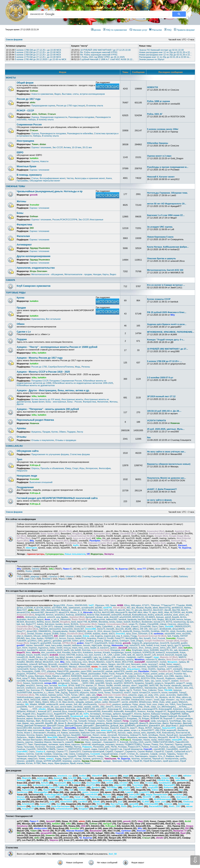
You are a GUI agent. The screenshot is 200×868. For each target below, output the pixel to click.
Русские (154, 747)
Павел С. (68, 569)
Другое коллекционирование (34, 256)
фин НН (179, 756)
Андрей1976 (60, 714)
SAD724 (76, 681)
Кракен (39, 735)
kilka (51, 569)
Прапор (179, 744)
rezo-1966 (169, 676)
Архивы (21, 428)
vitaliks (44, 700)
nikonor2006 (84, 667)
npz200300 (152, 667)
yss (167, 704)
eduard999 (170, 634)
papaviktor (75, 671)
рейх (107, 747)
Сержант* (119, 751)
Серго (32, 751)
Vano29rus (55, 697)
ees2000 (186, 634)
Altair (167, 612)
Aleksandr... (67, 610)
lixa (57, 657)
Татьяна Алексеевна (48, 756)
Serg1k (109, 683)
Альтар (150, 711)
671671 (146, 605)
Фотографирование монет (52, 178)
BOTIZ (169, 622)
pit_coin (76, 674)
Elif (56, 636)
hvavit (163, 645)
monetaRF (140, 662)
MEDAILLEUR (106, 659)
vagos (37, 697)
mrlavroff (33, 664)
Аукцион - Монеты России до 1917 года (40, 358)
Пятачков (51, 747)
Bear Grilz (151, 619)
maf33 (140, 657)
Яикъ (44, 763)
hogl (126, 645)
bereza (180, 619)
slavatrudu (176, 685)
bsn (23, 624)
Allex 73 (147, 612)
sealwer (175, 681)
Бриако (114, 716)
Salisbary (184, 576)
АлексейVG (130, 711)
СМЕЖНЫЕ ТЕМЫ (15, 186)
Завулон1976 (169, 728)
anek (175, 615)
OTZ (43, 671)
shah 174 (80, 685)
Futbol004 (22, 641)
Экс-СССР (57, 147)
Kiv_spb (174, 650)
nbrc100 (120, 664)
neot (128, 664)
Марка (62, 579)
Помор (155, 744)
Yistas (135, 704)
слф (66, 754)
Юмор (68, 468)
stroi (186, 688)
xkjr (80, 704)
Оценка (35, 117)
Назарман (137, 740)
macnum (121, 657)
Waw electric (68, 702)
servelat (53, 685)
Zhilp (140, 707)
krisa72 (45, 655)
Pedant (154, 671)
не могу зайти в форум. (160, 500)
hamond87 (39, 645)
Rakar (48, 676)
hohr (143, 645)
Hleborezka (117, 645)
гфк (184, 721)
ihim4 (25, 648)
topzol (135, 693)
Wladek (33, 704)
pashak (109, 671)
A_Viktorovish (64, 619)
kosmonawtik (172, 652)
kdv (72, 650)
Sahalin (85, 681)
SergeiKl (149, 683)
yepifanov (126, 704)
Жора (141, 728)
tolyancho (84, 693)
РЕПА (114, 747)
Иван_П (83, 730)
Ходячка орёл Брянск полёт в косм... (167, 324)
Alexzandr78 (121, 612)
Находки (97, 274)
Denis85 (110, 629)
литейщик (153, 735)
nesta (144, 664)
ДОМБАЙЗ (130, 726)
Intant (75, 648)
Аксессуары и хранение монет (90, 178)
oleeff (112, 669)
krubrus (80, 655)
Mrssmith (53, 664)
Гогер (126, 721)
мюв (110, 740)
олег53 (148, 742)
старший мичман (109, 754)
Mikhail (38, 662)
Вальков (21, 718)
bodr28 (127, 622)
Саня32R (31, 749)
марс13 (107, 737)
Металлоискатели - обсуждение (47, 274)
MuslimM (75, 664)
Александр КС (115, 709)
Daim (161, 626)
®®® (35, 709)
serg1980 (100, 683)
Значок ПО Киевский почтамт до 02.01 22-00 (161, 50)
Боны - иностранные (56, 402)
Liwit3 (51, 657)
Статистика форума (80, 454)
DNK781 (165, 631)
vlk (118, 700)
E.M (151, 634)
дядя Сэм (29, 579)
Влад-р (107, 718)
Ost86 (37, 671)
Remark (141, 676)
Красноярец (50, 735)
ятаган (80, 763)
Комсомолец (168, 733)
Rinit (19, 678)
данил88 (39, 723)
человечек (146, 759)
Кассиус (122, 733)
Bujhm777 (31, 624)
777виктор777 (168, 605)
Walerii (45, 702)
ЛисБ (144, 735)
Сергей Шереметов (133, 749)
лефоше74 (135, 735)
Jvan (180, 648)
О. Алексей (122, 742)
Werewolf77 (115, 702)
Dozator (39, 634)
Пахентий (86, 744)
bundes (59, 624)
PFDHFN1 (31, 674)
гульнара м (162, 721)
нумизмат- (97, 742)
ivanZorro (105, 648)
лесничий (112, 735)
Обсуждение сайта (28, 451)
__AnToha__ (183, 707)
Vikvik (20, 700)
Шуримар (67, 761)
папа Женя (65, 744)
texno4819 (108, 690)
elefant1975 (47, 636)
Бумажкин (137, 716)
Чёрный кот (158, 759)
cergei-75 (133, 624)
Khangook (115, 650)
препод (187, 744)
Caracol (101, 624)
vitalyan (53, 700)
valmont (45, 697)
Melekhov (139, 659)
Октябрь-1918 (136, 742)
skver (158, 569)
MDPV (90, 659)
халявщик (22, 759)
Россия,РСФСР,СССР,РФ (65, 220)
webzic (98, 702)
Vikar (178, 697)
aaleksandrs (74, 608)
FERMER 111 (51, 638)
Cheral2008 (153, 624)
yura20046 (22, 707)
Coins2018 (80, 626)
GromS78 (165, 643)
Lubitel (78, 657)
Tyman (74, 695)
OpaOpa (161, 669)
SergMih (21, 685)
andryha (168, 615)
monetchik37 (152, 662)
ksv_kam (89, 655)
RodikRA (52, 678)
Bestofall (46, 579)
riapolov (179, 676)
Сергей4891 (172, 749)
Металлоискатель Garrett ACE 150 (165, 270)
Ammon (50, 615)
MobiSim (100, 662)
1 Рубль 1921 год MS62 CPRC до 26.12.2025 (102, 57)
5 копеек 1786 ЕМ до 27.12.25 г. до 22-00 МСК (38, 50)
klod (59, 652)
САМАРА (11, 280)
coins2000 (69, 626)
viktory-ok (186, 697)
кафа (129, 733)
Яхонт (87, 763)
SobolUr (58, 688)
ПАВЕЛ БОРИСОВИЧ (163, 742)
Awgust (40, 619)
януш (50, 763)
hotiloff (149, 645)
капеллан (101, 733)
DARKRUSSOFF (183, 626)
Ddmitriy (36, 569)
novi (134, 667)
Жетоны (21, 201)
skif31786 (154, 685)
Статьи (35, 178)
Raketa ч (56, 676)
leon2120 (169, 655)
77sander (180, 605)
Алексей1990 (94, 711)
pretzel (154, 674)
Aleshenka (93, 610)
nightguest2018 (24, 667)
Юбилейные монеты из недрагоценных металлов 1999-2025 (83, 383)
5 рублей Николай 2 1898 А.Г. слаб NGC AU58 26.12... (107, 59)
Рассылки (155, 30)
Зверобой (22, 730)
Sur (28, 690)
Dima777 (21, 631)
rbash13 (87, 676)
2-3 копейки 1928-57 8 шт (160, 378)
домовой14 (142, 726)
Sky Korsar (165, 685)
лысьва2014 (185, 735)
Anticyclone (31, 617)
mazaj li (73, 659)
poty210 (138, 674)
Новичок (79, 742)
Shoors (101, 685)
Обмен (21, 324)
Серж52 (109, 751)
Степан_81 (133, 754)
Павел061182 (182, 742)
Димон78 (144, 723)
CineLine (172, 624)
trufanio (44, 695)
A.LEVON (39, 608)
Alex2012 (148, 610)
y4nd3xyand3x (90, 704)
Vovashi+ (170, 700)
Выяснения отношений (41, 482)
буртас (146, 716)
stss (191, 688)
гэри (19, 723)
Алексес (142, 711)
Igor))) (170, 645)
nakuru (104, 664)
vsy (178, 700)
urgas (140, 695)
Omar (144, 669)
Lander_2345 (120, 655)
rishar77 (26, 678)
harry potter (57, 645)
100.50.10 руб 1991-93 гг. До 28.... (164, 411)
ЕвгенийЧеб (83, 728)
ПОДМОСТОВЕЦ (133, 744)
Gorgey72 (35, 643)
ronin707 (112, 678)
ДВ (56, 723)
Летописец (123, 735)
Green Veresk (115, 643)
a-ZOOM (29, 608)
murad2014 (64, 664)
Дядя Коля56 (186, 726)
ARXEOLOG (138, 617)
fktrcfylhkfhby (132, 638)
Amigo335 (40, 615)
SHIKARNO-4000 (134, 576)
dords (189, 631)
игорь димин (124, 730)
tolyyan (94, 693)
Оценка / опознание (41, 147)
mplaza (182, 662)
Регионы (86, 367)
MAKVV (182, 657)
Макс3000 (52, 737)
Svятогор (35, 690)
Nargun (112, 664)
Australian (22, 619)
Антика (67, 147)
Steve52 (179, 688)
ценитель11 (97, 759)
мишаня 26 (74, 740)
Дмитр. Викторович (172, 723)
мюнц (116, 740)
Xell (75, 704)
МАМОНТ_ (84, 737)
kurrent (98, 655)
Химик (42, 759)
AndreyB (127, 615)
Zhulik (146, 707)
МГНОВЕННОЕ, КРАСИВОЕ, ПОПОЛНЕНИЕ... (171, 332)
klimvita (36, 652)
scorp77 (166, 681)
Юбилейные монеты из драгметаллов (36, 385)
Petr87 (177, 671)
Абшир (51, 709)
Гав (75, 721)
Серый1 (169, 751)
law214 (140, 655)
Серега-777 (62, 751)
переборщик (98, 744)
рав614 (60, 747)
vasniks (85, 697)
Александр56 (165, 709)
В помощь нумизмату (29, 175)
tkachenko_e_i (40, 693)
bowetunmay (180, 622)
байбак (185, 714)
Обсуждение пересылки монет (45, 181)
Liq (46, 657)
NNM (111, 667)
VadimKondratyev (25, 697)
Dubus (63, 634)
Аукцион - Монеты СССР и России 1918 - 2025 (43, 372)
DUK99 (88, 634)
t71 (42, 690)
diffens (136, 629)
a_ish (54, 619)
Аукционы (36, 432)
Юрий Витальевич (153, 761)
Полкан (146, 744)
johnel (156, 648)
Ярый (73, 763)
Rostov (29, 571)
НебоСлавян (164, 740)
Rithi (33, 678)
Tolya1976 (73, 693)
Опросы (35, 468)
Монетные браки (26, 166)
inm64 (59, 648)
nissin (94, 667)
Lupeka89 (87, 657)
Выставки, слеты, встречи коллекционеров (83, 94)
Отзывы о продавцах (66, 440)
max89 (51, 659)
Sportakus (116, 688)
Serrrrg (39, 685)
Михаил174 (62, 740)
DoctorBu (181, 631)
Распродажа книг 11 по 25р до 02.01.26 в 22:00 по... (165, 57)
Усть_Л (161, 756)
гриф (153, 721)
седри (94, 749)
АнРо (86, 714)
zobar (153, 707)
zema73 (109, 707)
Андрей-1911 (29, 714)
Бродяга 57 (125, 716)
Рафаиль (87, 747)
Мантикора (96, 737)
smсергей (42, 688)
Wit (27, 704)
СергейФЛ (22, 751)
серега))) (51, 751)
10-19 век (77, 147)
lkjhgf (62, 657)
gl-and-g (99, 641)
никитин (29, 742)
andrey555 (116, 615)
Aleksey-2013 (80, 610)
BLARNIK (93, 622)
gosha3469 (46, 643)
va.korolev (171, 695)
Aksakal (140, 608)
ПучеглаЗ (40, 747)
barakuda (132, 619)
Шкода (39, 761)
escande (78, 636)
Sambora (110, 681)
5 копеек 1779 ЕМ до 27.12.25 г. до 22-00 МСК (38, 57)
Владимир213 (119, 718)
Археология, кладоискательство (36, 268)
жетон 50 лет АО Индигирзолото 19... (167, 204)
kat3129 (59, 650)
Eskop (86, 636)
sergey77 (180, 683)
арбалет (117, 714)
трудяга (153, 756)
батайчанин (43, 716)
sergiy (189, 683)
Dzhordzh (143, 634)
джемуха (100, 723)
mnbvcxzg (76, 662)
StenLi (171, 688)
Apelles (65, 617)
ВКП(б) (99, 718)
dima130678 (178, 629)
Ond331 (152, 669)
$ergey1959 (59, 605)
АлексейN (119, 711)
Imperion (33, 648)
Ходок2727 (68, 759)
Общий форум (25, 83)
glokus (115, 641)
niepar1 (173, 569)
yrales (161, 704)
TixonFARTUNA (24, 693)
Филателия (23, 236)
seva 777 (141, 569)
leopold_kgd (181, 655)
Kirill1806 (154, 650)
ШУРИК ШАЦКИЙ (52, 761)
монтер (85, 740)
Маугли (115, 737)
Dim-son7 (154, 629)
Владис (146, 718)
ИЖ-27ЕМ (160, 730)
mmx (68, 662)
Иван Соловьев (70, 730)
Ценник (96, 30)
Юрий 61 (128, 761)
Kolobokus (88, 652)
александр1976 (150, 709)
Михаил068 (50, 740)
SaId (92, 681)
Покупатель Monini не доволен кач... (167, 478)
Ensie (70, 636)
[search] (98, 14)
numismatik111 (174, 667)
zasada (87, 707)
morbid (163, 662)
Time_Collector (149, 690)
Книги (109, 178)
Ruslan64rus (45, 681)
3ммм (113, 605)
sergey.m (159, 683)
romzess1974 (100, 678)
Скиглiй (39, 754)
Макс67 (62, 737)
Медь (78, 367)
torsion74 (156, 693)
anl (187, 615)
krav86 (37, 655)
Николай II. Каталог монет (161, 177)
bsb (18, 624)
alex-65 (121, 610)
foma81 (147, 638)
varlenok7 (75, 697)
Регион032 (98, 747)
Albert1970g (165, 608)
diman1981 (32, 631)
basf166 (142, 619)
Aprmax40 (90, 617)
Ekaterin (28, 636)
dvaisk (104, 634)
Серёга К (40, 751)
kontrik (128, 652)
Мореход (94, 740)
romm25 (75, 678)
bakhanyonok (98, 619)
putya (31, 676)
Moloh (118, 662)
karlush (42, 650)
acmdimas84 (87, 608)
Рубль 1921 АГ (155, 114)
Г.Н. (71, 721)
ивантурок (106, 730)
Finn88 (110, 638)
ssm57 (125, 688)
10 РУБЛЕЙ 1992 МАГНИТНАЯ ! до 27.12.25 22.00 (106, 50)
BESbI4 (20, 622)
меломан (143, 737)
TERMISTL (97, 690)
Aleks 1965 (40, 610)
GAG (40, 641)
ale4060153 (177, 608)
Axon (47, 619)
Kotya (183, 652)
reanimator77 (106, 676)
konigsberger (118, 652)
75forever (155, 605)
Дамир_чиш (28, 723)
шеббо (183, 759)
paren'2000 (86, 671)
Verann (118, 697)
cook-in (90, 626)
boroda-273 (159, 622)
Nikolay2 (73, 667)
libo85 (32, 657)
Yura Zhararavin (184, 704)
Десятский (89, 723)
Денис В (62, 723)
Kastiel (50, 650)
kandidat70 (32, 650)
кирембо (151, 733)
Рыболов (164, 747)
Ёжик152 (115, 728)
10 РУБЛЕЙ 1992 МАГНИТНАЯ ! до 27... (168, 349)
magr (156, 657)
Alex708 (176, 610)
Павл (30, 744)
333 (107, 605)
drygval (47, 634)
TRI (37, 695)
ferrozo (63, 638)
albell (155, 608)
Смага (72, 754)
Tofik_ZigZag (61, 693)
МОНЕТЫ (11, 78)
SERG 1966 (88, 683)
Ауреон (146, 714)
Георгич (101, 721)
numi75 (162, 667)
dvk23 (111, 634)
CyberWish (107, 626)
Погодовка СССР (40, 381)
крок (59, 735)
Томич (115, 756)
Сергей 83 (103, 749)
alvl (183, 612)
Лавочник (86, 735)
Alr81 (161, 612)
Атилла (138, 714)
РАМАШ (69, 747)
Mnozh (92, 662)
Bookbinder (147, 622)
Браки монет (38, 402)
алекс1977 (101, 709)
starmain (162, 688)
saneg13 (119, 681)
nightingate (38, 667)
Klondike (66, 652)
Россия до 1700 (39, 367)
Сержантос (131, 751)
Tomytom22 (117, 693)
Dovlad (30, 634)
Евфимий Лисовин (100, 728)
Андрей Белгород (176, 711)
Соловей (95, 754)
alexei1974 (64, 612)
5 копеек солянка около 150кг (163, 129)
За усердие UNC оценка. (160, 227)
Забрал (157, 728)
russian (56, 681)
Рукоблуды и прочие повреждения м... (168, 167)
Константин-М (183, 733)
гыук (189, 721)
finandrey (92, 638)
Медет (123, 737)
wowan (69, 704)
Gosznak (57, 643)
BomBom (136, 622)
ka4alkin (188, 648)
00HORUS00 (81, 605)
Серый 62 (159, 751)
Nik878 (55, 667)
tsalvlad (52, 695)
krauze (29, 655)
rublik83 (180, 678)
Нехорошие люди (27, 476)
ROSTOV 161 (133, 678)
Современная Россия (29, 125)
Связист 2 (62, 749)
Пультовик (29, 747)
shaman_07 (91, 685)
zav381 (96, 707)
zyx (159, 707)
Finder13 (101, 638)
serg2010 (118, 683)
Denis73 (101, 629)
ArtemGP (114, 617)
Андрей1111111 (45, 714)
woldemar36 (52, 704)
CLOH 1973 (47, 626)
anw (58, 617)
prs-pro (169, 674)
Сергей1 (148, 749)
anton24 (51, 617)
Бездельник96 (62, 716)
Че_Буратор (121, 569)
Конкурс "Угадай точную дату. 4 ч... (166, 340)
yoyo (155, 704)
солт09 (114, 576)
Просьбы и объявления (52, 468)
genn (82, 641)
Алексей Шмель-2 (77, 711)
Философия (105, 468)
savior (158, 681)
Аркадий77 (128, 714)
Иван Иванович (53, 730)
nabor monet (93, 664)
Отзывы (22, 437)
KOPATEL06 (149, 652)
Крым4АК (76, 735)
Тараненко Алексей (27, 756)
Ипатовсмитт (40, 733)
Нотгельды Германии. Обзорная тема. (167, 193)
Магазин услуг (138, 30)
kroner (62, 655)
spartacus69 (104, 688)
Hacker (29, 645)
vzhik (25, 702)
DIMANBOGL (45, 631)
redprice (132, 676)
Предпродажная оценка (43, 106)
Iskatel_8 (94, 648)
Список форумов (14, 512)
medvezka (120, 659)
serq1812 (30, 685)
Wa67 (31, 702)
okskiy (105, 669)
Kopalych (137, 652)
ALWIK (189, 612)
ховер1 (50, 759)
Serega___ (76, 683)
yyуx (57, 707)
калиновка (74, 733)
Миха (182, 737)
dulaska (96, 634)
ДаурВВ (49, 723)
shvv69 (117, 685)
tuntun (60, 695)
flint (141, 638)
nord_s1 (127, 667)
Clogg (37, 626)
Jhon (141, 648)
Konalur (106, 652)
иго (115, 730)
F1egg (134, 636)
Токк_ (107, 756)
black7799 (82, 622)
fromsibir (171, 638)
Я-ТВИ (37, 763)
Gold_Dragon (137, 641)
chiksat (163, 624)
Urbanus (70, 576)
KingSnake (137, 650)
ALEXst (97, 612)
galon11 (48, 641)
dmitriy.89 (127, 631)
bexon (48, 622)
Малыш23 (72, 737)
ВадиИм (155, 716)
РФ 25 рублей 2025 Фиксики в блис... (167, 312)
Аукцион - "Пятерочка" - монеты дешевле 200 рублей (48, 409)
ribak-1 (187, 676)
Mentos (162, 659)
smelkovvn (31, 688)
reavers (117, 676)
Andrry (151, 615)
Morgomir (173, 662)
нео (185, 740)
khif (123, 650)
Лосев (162, 735)
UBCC (82, 695)
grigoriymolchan (151, 643)
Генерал (92, 721)
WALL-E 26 (55, 702)
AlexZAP (132, 612)
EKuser (37, 636)
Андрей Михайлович (161, 576)
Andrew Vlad (93, 615)
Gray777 (89, 643)
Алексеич (178, 709)
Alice (140, 612)
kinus (146, 650)
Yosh (149, 704)
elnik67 (62, 636)
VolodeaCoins (138, 700)
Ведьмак (60, 718)
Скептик (30, 754)
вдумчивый (49, 718)
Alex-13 (113, 610)
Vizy (76, 700)
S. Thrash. (66, 681)
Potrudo (129, 674)
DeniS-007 (79, 629)
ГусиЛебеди (175, 721)
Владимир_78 (134, 718)
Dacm (155, 626)
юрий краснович (171, 761)
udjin (88, 695)
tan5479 (62, 690)
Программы (22, 181)
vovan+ (149, 700)
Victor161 (149, 697)
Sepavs (27, 683)
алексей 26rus (60, 711)
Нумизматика (38, 319)
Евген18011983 (24, 728)
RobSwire (41, 678)
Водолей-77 (169, 718)
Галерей (82, 721)
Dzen (135, 634)
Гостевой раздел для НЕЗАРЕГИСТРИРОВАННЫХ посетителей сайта (57, 498)
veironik (103, 697)
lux (100, 657)
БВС (52, 716)
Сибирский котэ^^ (183, 751)
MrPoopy (43, 664)
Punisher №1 (180, 674)
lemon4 (160, 655)
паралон (76, 744)
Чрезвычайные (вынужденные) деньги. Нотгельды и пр (50, 191)
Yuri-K (31, 707)
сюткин (162, 754)
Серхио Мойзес (145, 751)
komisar (98, 652)
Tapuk (70, 690)
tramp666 (173, 693)
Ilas (149, 437)
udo (94, 695)
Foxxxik (161, 638)
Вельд (75, 718)
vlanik (106, 700)
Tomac (107, 693)
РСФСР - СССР (25, 111)
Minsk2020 (48, 662)
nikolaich (63, 667)
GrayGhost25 (101, 643)
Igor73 (178, 645)
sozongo (93, 688)
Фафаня (170, 756)
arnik (106, 617)
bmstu (112, 622)
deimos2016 (55, 629)
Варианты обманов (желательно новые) (169, 464)
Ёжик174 (124, 728)
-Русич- (70, 605)
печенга (120, 744)
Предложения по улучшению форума (50, 454)
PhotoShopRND (63, 674)
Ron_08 (122, 678)
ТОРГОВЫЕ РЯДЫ (16, 293)
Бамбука (21, 716)
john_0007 (172, 648)
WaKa (38, 702)
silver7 (134, 685)
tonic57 (128, 693)
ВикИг (83, 718)
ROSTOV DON (148, 678)
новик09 (69, 742)
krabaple (21, 655)
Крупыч (66, 735)
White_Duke (159, 702)
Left (154, 655)
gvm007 (21, 645)
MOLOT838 (128, 662)
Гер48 (109, 721)
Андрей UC (161, 711)
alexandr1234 (23, 612)
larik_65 (131, 655)
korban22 (160, 652)
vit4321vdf (35, 700)
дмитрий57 (89, 726)
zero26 (133, 707)
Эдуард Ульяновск (91, 761)
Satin (147, 681)
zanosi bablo (66, 707)
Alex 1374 (103, 610)
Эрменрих (117, 761)
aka (133, 608)
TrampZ (183, 693)
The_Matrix (120, 690)
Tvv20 (67, 695)
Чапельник (110, 759)
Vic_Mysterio (161, 697)
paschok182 (99, 671)
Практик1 (169, 744)
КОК (159, 733)
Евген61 (37, 728)
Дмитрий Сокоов (55, 726)
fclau (33, 638)
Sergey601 (170, 683)
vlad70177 (84, 700)
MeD (96, 659)
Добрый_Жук (117, 726)
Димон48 (134, 723)
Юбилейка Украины (158, 143)
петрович (110, 744)
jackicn (114, 648)
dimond (107, 631)
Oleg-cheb (121, 669)
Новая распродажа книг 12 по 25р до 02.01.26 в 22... (165, 52)
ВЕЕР (68, 718)
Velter (111, 697)
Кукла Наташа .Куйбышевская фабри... (168, 247)
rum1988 (21, 681)
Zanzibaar (78, 707)
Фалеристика (24, 225)
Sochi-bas (68, 688)
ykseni (142, 704)
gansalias (57, 641)
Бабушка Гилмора (160, 714)
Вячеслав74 (61, 721)
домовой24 (154, 726)
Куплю (21, 298)
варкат (30, 718)
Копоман (21, 735)
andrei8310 (80, 615)
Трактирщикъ (141, 756)
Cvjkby (98, 626)
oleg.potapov (133, 669)
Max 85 (43, 659)
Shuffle (109, 685)
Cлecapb (125, 626)
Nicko (169, 664)
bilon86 (56, 622)
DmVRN (146, 631)
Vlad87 (93, 700)
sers (46, 685)
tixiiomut (177, 690)
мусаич (103, 740)
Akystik (148, 608)
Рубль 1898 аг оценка (159, 101)
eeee (179, 634)
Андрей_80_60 (75, 714)
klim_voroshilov (49, 652)
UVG (156, 695)
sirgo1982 (143, 685)
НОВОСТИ (153, 87)
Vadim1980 (182, 695)
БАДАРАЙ (175, 714)
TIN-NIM (168, 690)
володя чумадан (185, 718)
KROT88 (71, 655)
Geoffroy (90, 641)
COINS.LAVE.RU (14, 446)
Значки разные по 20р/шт (152, 59)
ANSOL (21, 617)
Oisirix (97, 669)
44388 (120, 605)
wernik (125, 702)
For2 (155, 638)
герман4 (117, 721)
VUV (182, 700)
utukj (150, 695)
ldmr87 (148, 655)
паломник (53, 744)
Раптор (77, 747)
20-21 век (87, 147)
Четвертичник (172, 759)
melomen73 (151, 659)
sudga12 (21, 690)
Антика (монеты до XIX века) (46, 399)
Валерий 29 (184, 716)
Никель (20, 742)
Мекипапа (132, 737)
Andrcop (70, 615)
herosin (87, 645)
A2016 (47, 608)
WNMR (42, 704)
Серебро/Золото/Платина (61, 367)
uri (146, 695)
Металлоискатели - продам (78, 274)
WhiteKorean (145, 702)
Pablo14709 (63, 671)
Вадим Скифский (168, 716)
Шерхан (21, 761)
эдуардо (107, 761)
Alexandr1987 (38, 612)
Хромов (87, 759)
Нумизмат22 (110, 742)
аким (79, 709)
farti (169, 636)
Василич (38, 718)
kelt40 (78, 650)
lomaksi (69, 657)
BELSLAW (170, 619)
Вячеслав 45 (48, 721)
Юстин (29, 763)
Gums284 (175, 643)
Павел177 (22, 744)
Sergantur (139, 683)
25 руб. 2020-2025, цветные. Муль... (166, 429)
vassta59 (94, 697)
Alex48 (168, 610)
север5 (86, 749)
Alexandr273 (51, 612)
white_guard (172, 702)
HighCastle (97, 645)
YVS (19, 576)
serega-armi (64, 683)
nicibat (162, 664)
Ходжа (58, 759)
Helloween (77, 645)
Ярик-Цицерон (61, 763)
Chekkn (142, 624)
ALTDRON (175, 612)
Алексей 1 (32, 711)
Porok (112, 674)
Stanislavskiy (151, 688)
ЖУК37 (149, 728)
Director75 (117, 631)
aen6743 (108, 608)
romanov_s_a (64, 678)
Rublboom (170, 678)
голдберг (134, 721)
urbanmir (133, 695)
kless (28, 652)
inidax (53, 648)
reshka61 (158, 676)
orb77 (169, 669)
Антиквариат (24, 245)
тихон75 (91, 756)
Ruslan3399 (32, 681)
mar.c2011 (22, 659)
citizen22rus (183, 624)
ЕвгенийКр (70, 728)
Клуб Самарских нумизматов (34, 286)
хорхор (78, 759)
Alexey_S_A (76, 612)
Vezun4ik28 (138, 697)
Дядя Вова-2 (172, 726)
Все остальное (53, 319)
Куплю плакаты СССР (159, 299)
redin (125, 676)
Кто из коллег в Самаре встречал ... (166, 285)
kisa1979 (164, 650)
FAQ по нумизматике (115, 30)
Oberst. (68, 669)
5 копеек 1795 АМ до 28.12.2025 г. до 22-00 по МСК (41, 59)
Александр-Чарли (132, 709)
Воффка (21, 721)
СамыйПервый (184, 747)
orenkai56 (178, 669)
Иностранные (97, 220)
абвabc (42, 709)
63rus (127, 605)
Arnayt (99, 617)
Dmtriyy (137, 631)
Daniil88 (169, 626)
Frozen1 (181, 638)
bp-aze (190, 622)
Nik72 (47, 667)
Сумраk (154, 754)
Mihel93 (30, 662)
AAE (65, 608)
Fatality (176, 636)
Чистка (70, 178)
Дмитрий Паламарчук (35, 726)
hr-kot (157, 645)
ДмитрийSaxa (102, 726)
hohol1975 (134, 645)
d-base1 (135, 626)
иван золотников (36, 730)
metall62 (21, 662)
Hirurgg (107, 645)
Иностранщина (25, 141)
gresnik (127, 643)
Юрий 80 (138, 761)
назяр (154, 740)
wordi (62, 704)
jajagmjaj (35, 576)
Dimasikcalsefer (60, 631)
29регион (100, 605)
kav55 (67, 650)
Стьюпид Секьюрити (92, 576)
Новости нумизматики (42, 94)
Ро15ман (122, 747)
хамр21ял (33, 759)
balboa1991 (112, 619)
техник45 (72, 756)
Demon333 (67, 629)
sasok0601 (138, 681)
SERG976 (128, 683)
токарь (100, 756)
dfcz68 (128, 629)
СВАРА (52, 749)
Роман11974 (134, 747)
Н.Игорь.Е (126, 740)
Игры (82, 468)
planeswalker (94, 674)
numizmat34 (23, 669)
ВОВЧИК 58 (156, 718)
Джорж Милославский (117, 723)
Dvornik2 (120, 634)
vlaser (113, 700)
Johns (163, 648)
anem (182, 615)
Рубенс (145, 747)
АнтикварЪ (96, 714)
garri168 (67, 641)
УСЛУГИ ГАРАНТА (157, 421)
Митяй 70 (174, 737)
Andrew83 (105, 615)
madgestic (131, 657)
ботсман (106, 716)
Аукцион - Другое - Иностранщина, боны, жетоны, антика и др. (53, 390)
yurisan (39, 707)
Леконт (96, 735)
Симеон (21, 754)
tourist (164, 693)
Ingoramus (43, 648)
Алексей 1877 (45, 711)
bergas (188, 619)
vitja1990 (68, 700)
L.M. (104, 655)
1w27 (91, 605)
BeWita (40, 622)
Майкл (32, 737)
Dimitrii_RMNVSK (78, 631)
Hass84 (67, 645)
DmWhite (155, 631)
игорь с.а (136, 730)
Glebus (107, 641)
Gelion (75, 641)
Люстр (80, 432)
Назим (147, 740)
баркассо (31, 716)
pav (135, 671)
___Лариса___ (24, 709)
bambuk (122, 619)
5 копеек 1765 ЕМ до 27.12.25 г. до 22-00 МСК (38, 52)
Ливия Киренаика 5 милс (160, 237)
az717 (84, 569)
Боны (20, 213)
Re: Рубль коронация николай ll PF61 (99, 52)
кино (144, 733)
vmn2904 (125, 700)
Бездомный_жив (79, 716)
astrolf (168, 617)
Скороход (57, 754)
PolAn (105, 674)
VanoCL (66, 697)
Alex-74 (130, 610)
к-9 (58, 733)
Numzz (33, 669)
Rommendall (87, 678)
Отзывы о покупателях (43, 440)
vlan (100, 700)
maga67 (149, 657)
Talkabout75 (51, 690)
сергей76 (184, 749)
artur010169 (125, 617)
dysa (128, 634)
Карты (106, 274)
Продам (21, 308)
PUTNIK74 (22, 676)
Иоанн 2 (28, 733)
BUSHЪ (75, 624)
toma (101, 693)
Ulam (99, 695)
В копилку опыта (95, 106)
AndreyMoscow (139, 615)
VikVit (26, 700)
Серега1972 (75, 751)
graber (80, 643)
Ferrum (71, 638)
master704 (33, 659)
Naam (83, 664)
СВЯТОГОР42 (75, 749)
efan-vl (20, 636)
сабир (172, 747)
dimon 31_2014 (95, 631)
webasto (89, 702)
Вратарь (30, 721)
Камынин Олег (88, 733)
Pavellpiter (144, 671)
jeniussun (133, 648)
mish (57, 662)
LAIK (110, 655)
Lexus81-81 (22, 657)
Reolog (149, 676)
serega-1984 (50, 683)
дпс (163, 726)
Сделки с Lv (24, 332)
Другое (20, 404)
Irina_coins (84, 648)
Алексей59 (107, 711)
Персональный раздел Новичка (35, 420)
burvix (67, 624)
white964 (133, 702)
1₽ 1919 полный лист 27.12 (161, 396)
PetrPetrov (187, 671)
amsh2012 (60, 615)
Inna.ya (67, 648)
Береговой (95, 716)
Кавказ (64, 733)
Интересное (92, 468)
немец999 (177, 740)
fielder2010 (81, 638)
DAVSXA (44, 629)
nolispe (118, 667)
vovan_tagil (159, 700)
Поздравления (25, 487)
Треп (19, 459)
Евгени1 (47, 728)
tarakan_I (78, 690)
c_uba (117, 626)
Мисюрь (153, 737)
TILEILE (137, 690)
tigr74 (129, 690)
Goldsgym (124, 641)
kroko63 (54, 655)
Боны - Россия (75, 402)
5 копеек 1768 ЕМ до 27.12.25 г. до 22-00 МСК (38, 55)
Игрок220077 (148, 730)
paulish (129, 671)
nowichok (141, 667)
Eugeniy (99, 636)
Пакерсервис (41, 744)
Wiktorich (183, 702)
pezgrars (21, 674)
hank (48, 645)
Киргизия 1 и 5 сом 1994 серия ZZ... (166, 215)
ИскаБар (51, 733)
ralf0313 (66, 676)
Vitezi (60, 700)
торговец (123, 756)
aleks (31, 610)
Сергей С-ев (116, 749)
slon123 (21, 688)
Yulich (172, 704)
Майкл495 (41, 737)
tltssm (51, 693)
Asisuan (160, 617)
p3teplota (51, 671)
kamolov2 (21, 650)
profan (162, 674)
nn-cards (103, 667)
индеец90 (171, 730)
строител (53, 576)
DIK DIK (144, 629)
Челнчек (135, 759)
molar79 (110, 662)
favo (28, 638)
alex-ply (138, 610)
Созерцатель (83, 754)
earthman (159, 634)
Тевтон (63, 756)
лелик (103, 735)
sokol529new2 (81, 688)
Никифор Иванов (43, 742)
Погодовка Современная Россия (66, 381)
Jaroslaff (101, 569)
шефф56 (30, 761)
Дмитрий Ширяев (73, 726)
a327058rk (57, 608)
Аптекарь (107, 714)
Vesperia (127, 697)
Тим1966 (82, 756)
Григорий (144, 721)
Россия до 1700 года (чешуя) (71, 106)
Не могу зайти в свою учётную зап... (167, 452)
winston (20, 704)
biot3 (74, 622)
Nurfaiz (41, 669)
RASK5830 (76, 676)
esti (92, 636)
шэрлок (77, 761)
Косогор (30, 735)
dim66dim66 (165, 629)
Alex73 (184, 610)
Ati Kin (183, 617)
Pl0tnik (84, 674)
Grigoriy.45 (137, 643)
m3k (114, 657)
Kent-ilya (86, 650)
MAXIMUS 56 (62, 659)
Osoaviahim (28, 671)
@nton (20, 608)
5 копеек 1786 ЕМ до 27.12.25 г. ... (165, 361)
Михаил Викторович (33, 740)
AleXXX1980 (108, 612)
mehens (130, 659)
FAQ (168, 30)
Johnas (148, 648)
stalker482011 (136, 688)
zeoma (118, 707)
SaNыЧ (128, 681)
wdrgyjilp (80, 702)
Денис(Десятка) (75, 723)
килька (137, 733)
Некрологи (22, 471)
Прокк (20, 747)
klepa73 (21, 652)
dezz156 (120, 629)
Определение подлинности (54, 117)
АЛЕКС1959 (89, 709)
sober (50, 688)
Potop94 (120, 674)
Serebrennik (37, 683)
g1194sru (32, 641)
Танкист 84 (182, 754)
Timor (160, 690)
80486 (189, 605)
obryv (189, 569)
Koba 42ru (77, 652)
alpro (155, 612)
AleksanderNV (53, 610)
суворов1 (144, 754)
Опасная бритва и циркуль (161, 258)
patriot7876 (119, 671)
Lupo (95, 657)
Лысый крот (172, 735)
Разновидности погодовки (81, 117)
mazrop (82, 659)
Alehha (187, 608)
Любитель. (22, 737)
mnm (85, 662)
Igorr (19, 648)
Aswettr (175, 617)
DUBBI (55, 634)
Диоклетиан (155, 723)
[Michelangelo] (169, 707)
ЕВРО (20, 152)
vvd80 (189, 700)
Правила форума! (184, 30)
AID (128, 608)
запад (180, 728)
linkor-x (40, 657)
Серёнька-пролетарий (93, 751)
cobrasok (58, 626)
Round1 (160, 678)
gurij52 (184, 643)
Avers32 (31, 619)
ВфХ (38, 721)
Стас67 (123, 754)
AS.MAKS (150, 617)
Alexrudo (88, 612)
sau (152, 681)
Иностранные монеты (72, 399)
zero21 (126, 707)
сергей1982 (159, 749)
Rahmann (39, 676)
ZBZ (102, 707)
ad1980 (99, 608)
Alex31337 (158, 610)
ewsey (126, 636)
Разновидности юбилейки (80, 133)
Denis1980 (91, 629)
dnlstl (173, 631)
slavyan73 (187, 685)
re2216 (95, 676)
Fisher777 (120, 638)
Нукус (88, 742)
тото (131, 756)
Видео (58, 94)
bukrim (40, 624)
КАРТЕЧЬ (112, 733)
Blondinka (103, 622)
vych (19, 702)
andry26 (159, 615)
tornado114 (145, 693)
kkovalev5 (183, 650)
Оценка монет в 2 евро (159, 156)
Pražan (146, 674)
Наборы (32, 119)
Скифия (48, 754)
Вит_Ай (90, 718)
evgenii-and (110, 636)
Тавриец (171, 754)
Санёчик (21, 749)
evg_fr (119, 636)
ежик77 (133, 728)
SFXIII (71, 685)
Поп (161, 744)
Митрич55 (163, 737)
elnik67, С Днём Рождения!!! (162, 489)
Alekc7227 (22, 610)
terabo (87, 690)
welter (105, 702)
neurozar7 (153, 664)
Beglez (161, 619)
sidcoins (126, 685)
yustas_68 (48, 707)
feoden (40, 638)
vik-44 (172, 697)
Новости (44, 161)
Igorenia (186, 645)
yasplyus (116, 704)
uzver (162, 695)
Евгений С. (58, 728)
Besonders (30, 622)
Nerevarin (136, 664)
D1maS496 (145, 626)
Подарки (22, 339)
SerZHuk (63, 685)
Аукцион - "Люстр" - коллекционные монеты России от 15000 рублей (57, 347)
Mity (19, 569)
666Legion (136, 605)
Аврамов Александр (65, 709)
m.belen (106, 657)
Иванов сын (94, 730)
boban (120, 622)
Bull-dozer (50, 624)
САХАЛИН (42, 749)
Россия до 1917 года (29, 99)
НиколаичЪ (58, 742)
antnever (42, 617)
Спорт (75, 468)
